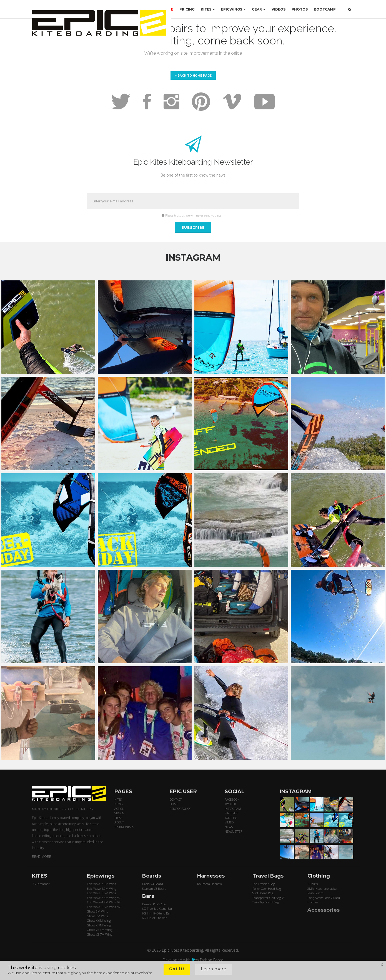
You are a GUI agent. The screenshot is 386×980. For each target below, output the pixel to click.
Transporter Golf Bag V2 (269, 898)
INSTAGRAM (233, 809)
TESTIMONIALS (124, 827)
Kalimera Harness (209, 884)
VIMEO (229, 822)
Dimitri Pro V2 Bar (155, 904)
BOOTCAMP (325, 9)
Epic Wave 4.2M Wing (102, 889)
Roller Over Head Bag (267, 889)
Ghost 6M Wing (98, 911)
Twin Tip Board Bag (266, 902)
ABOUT (119, 822)
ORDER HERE (161, 9)
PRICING (187, 9)
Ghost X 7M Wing (99, 925)
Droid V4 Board (153, 884)
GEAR (259, 9)
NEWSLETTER (233, 831)
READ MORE (42, 857)
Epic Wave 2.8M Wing (102, 884)
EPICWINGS (233, 9)
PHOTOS (300, 9)
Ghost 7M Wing (98, 916)
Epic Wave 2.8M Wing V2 (104, 898)
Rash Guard (315, 893)
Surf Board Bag (263, 893)
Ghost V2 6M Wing (100, 930)
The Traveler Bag (264, 884)
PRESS (118, 818)
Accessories (324, 910)
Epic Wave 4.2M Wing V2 (104, 902)
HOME (174, 804)
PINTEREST (232, 813)
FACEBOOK (232, 799)
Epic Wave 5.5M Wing (102, 893)
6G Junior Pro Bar (155, 918)
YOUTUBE (231, 818)
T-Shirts (313, 884)
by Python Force (209, 960)
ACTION (119, 809)
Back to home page (193, 76)
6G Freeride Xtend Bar (157, 909)
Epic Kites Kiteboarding (182, 950)
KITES (208, 9)
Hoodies (313, 902)
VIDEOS (279, 9)
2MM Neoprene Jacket (322, 889)
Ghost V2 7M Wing (100, 934)
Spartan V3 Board (154, 889)
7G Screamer (41, 884)
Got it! (177, 969)
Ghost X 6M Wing (99, 920)
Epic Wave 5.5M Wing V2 (104, 907)
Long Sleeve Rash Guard (324, 898)
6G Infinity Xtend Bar (157, 913)
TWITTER (230, 804)
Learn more (214, 969)
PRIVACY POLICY (180, 809)
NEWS (118, 804)
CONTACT (176, 799)
